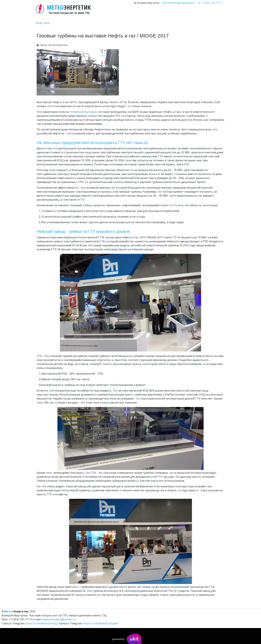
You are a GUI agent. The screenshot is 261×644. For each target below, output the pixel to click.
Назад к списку (43, 23)
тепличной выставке (83, 112)
